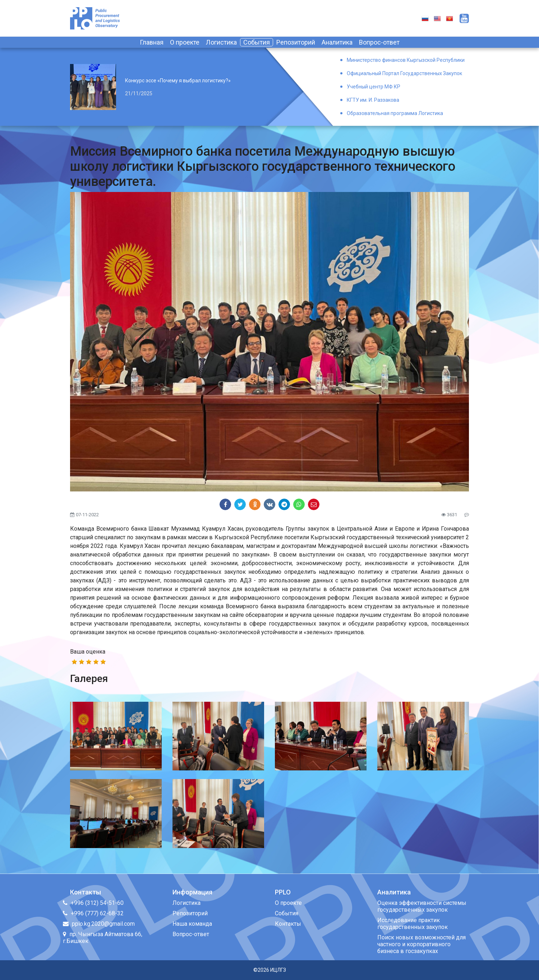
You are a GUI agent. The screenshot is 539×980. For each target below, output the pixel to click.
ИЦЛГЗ (278, 970)
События (257, 42)
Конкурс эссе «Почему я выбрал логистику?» (178, 81)
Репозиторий (296, 42)
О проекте (185, 42)
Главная (152, 42)
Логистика (221, 42)
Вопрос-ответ (379, 42)
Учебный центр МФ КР (374, 87)
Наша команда (192, 924)
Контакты (288, 924)
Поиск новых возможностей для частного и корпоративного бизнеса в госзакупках (421, 944)
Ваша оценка (88, 652)
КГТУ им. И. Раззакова (373, 100)
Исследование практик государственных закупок (413, 924)
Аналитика (337, 42)
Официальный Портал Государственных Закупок (404, 73)
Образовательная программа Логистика (395, 113)
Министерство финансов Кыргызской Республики (406, 60)
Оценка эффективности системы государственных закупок (422, 906)
